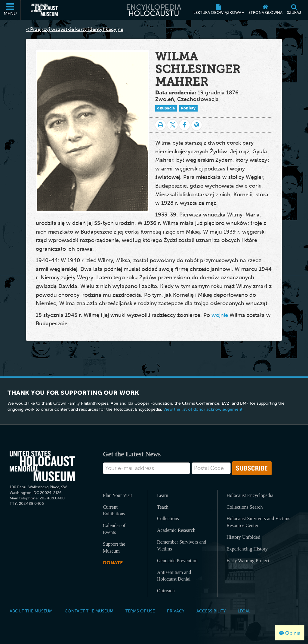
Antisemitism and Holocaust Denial (174, 576)
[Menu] (11, 10)
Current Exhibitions (114, 511)
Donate (113, 563)
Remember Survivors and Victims (182, 545)
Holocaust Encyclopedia (250, 495)
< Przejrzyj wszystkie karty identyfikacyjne (75, 29)
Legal (244, 611)
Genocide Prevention (177, 561)
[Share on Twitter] (172, 125)
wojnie (220, 315)
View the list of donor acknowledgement (203, 409)
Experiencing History (247, 549)
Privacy (176, 611)
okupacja (166, 108)
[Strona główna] (265, 10)
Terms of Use (140, 611)
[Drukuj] (160, 125)
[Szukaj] (294, 10)
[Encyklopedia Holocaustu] (154, 10)
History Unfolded (243, 537)
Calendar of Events (114, 529)
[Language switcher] (197, 125)
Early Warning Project (248, 561)
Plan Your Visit (117, 495)
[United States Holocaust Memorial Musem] (42, 466)
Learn (163, 495)
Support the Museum (114, 547)
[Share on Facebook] (185, 125)
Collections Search (245, 507)
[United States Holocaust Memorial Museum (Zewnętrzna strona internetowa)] (44, 10)
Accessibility (211, 611)
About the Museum (31, 611)
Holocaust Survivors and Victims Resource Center (258, 522)
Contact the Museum (89, 611)
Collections (168, 518)
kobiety (188, 108)
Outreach (166, 591)
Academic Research (176, 530)
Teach (163, 507)
